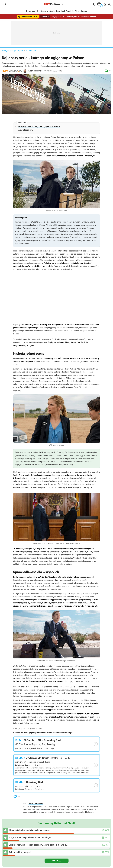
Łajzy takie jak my (25, 130)
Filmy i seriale (31, 50)
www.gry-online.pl (9, 50)
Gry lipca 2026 (58, 17)
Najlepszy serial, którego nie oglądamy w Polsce (39, 126)
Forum (84, 11)
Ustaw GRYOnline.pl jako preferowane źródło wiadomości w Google (43, 733)
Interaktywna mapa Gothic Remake (81, 17)
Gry (38, 11)
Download (61, 11)
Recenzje (44, 11)
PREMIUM (45, 17)
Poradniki (70, 11)
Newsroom (31, 11)
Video (78, 11)
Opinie (52, 11)
